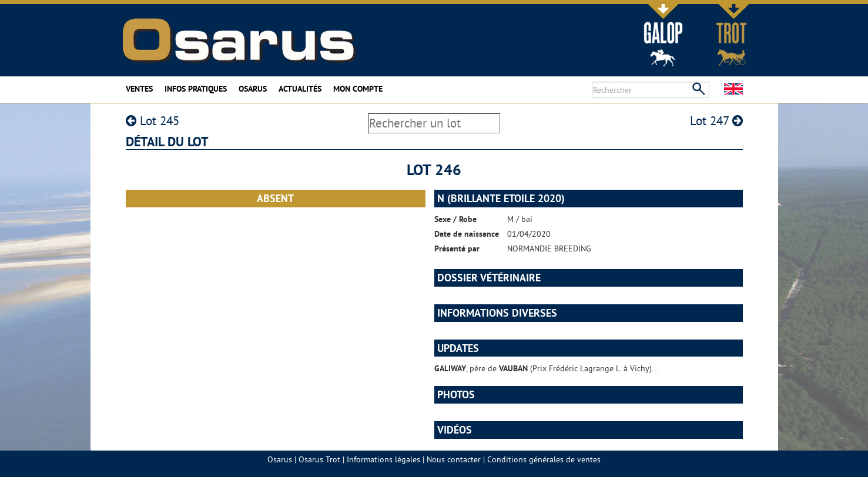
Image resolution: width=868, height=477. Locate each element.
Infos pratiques (196, 89)
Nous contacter (454, 459)
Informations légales (383, 459)
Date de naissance (467, 234)
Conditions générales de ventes (544, 459)
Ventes (139, 89)
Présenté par (457, 248)
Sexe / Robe (455, 219)
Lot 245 (153, 121)
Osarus (253, 89)
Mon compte (358, 89)
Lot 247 (716, 121)
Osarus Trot (319, 459)
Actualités (300, 89)
